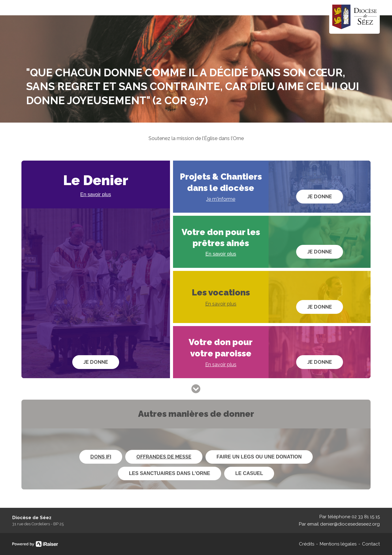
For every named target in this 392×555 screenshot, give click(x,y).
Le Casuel (249, 473)
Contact (371, 544)
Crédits (307, 544)
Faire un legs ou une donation (259, 457)
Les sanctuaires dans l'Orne (170, 473)
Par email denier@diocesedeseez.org (339, 524)
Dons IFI (101, 457)
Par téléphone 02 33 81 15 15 (350, 517)
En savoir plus (96, 194)
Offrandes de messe (164, 457)
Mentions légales (338, 544)
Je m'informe (221, 199)
